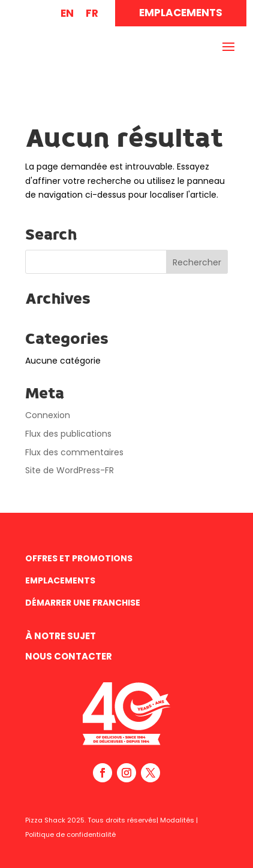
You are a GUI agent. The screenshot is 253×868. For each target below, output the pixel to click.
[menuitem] (67, 13)
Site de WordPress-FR (70, 470)
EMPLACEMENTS (181, 13)
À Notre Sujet (61, 636)
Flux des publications (68, 434)
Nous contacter (69, 656)
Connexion (48, 415)
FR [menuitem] (92, 13)
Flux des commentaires (74, 452)
